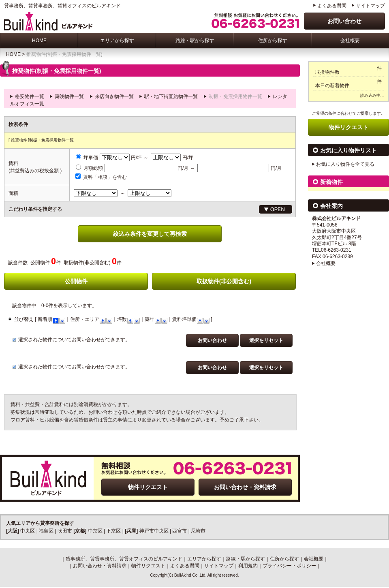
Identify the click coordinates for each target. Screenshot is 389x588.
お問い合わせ (344, 21)
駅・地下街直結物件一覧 (171, 96)
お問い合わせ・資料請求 (245, 487)
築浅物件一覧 (69, 96)
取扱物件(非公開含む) (224, 281)
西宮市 (180, 531)
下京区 (113, 531)
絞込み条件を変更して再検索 (150, 234)
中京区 (95, 531)
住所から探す (273, 41)
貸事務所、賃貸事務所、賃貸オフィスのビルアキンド (124, 559)
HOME (39, 41)
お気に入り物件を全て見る (345, 164)
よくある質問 (332, 6)
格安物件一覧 (30, 96)
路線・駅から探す (195, 41)
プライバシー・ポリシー (289, 566)
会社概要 (350, 41)
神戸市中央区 (154, 531)
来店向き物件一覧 (114, 96)
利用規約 (248, 566)
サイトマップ (370, 6)
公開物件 (76, 281)
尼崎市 (198, 531)
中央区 (28, 531)
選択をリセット (266, 340)
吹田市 (65, 531)
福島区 (46, 531)
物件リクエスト (148, 487)
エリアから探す (117, 41)
